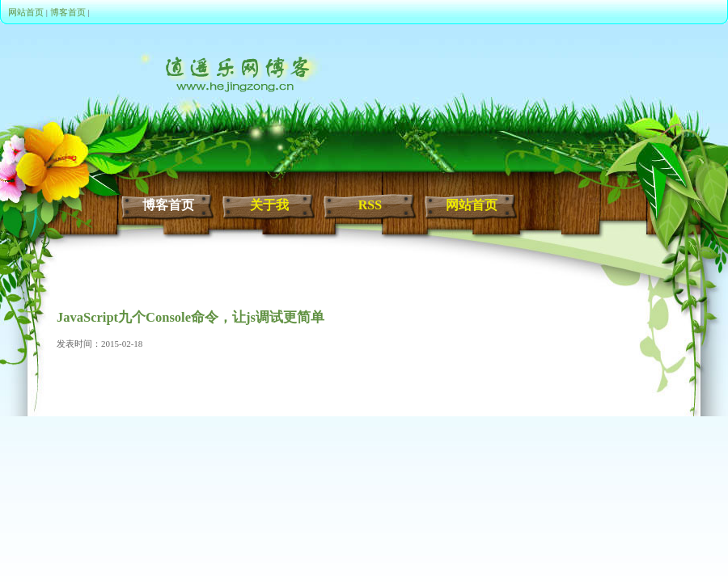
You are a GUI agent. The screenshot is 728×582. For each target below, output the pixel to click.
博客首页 (68, 12)
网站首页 (26, 12)
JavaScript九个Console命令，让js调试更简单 (190, 317)
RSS (370, 205)
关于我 (269, 205)
